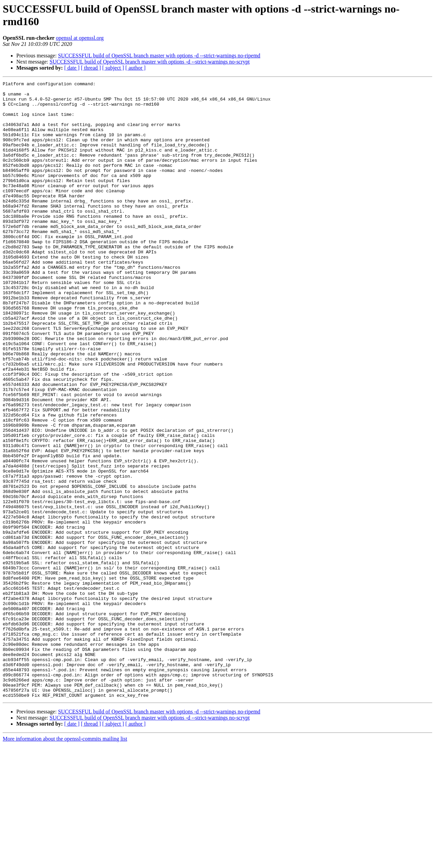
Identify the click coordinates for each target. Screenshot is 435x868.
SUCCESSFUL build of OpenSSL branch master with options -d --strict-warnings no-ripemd (159, 56)
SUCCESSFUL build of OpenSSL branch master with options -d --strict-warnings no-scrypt (150, 62)
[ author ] (136, 68)
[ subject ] (113, 68)
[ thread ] (91, 68)
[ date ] (72, 68)
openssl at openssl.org (80, 38)
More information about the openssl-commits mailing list (65, 862)
